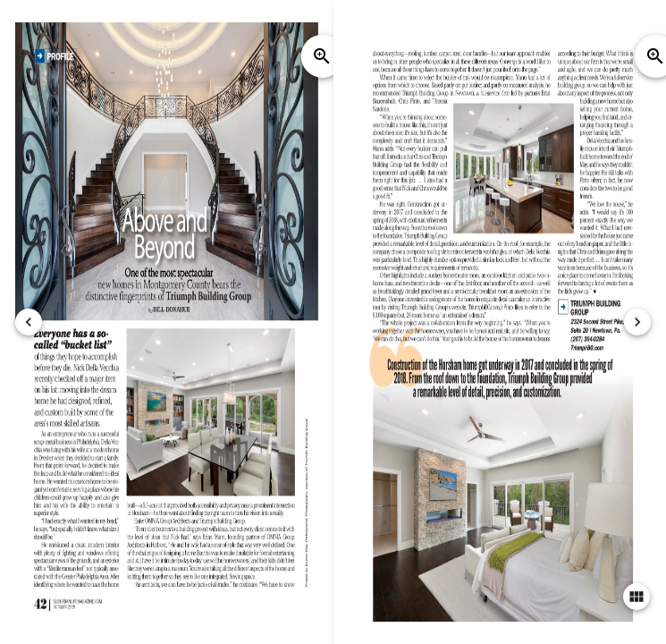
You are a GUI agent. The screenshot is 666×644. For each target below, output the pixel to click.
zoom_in (322, 56)
